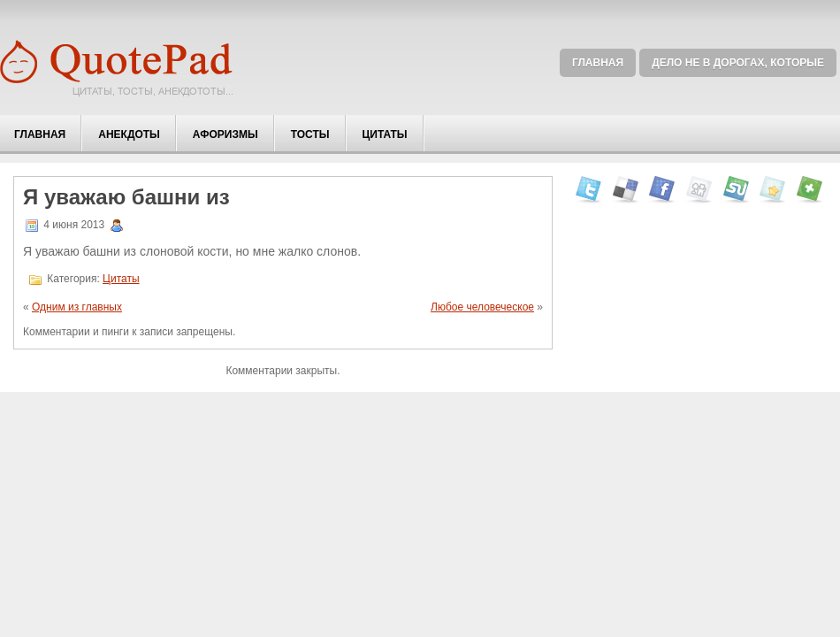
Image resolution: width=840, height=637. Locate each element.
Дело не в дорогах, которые (738, 63)
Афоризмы (225, 134)
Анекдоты (129, 134)
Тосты (310, 134)
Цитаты (385, 134)
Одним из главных (77, 307)
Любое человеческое (482, 307)
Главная (598, 63)
